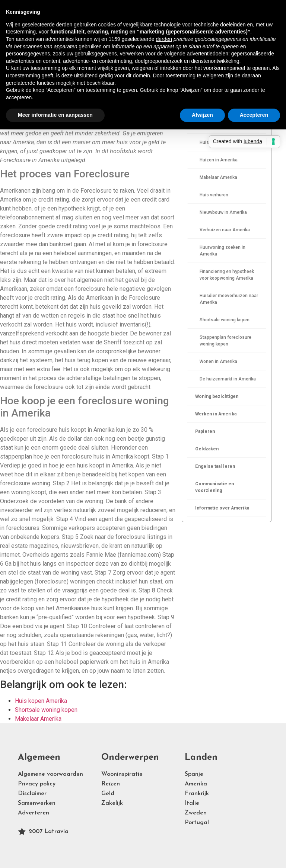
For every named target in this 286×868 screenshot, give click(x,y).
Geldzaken (207, 449)
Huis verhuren (214, 195)
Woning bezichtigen (217, 396)
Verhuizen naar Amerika (225, 230)
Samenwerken (37, 803)
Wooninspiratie (122, 774)
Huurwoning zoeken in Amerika (223, 251)
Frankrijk (197, 794)
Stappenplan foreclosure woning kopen (225, 341)
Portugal (197, 823)
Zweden (196, 813)
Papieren (205, 431)
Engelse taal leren (215, 466)
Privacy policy (37, 784)
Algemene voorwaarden (50, 774)
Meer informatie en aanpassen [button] (55, 115)
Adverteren (34, 813)
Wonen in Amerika (218, 361)
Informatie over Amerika (222, 508)
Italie (192, 803)
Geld (108, 794)
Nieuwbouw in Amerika (223, 212)
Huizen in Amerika (219, 160)
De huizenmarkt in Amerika (228, 379)
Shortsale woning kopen (225, 320)
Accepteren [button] (254, 115)
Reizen (111, 784)
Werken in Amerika (216, 414)
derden (164, 39)
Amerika (196, 784)
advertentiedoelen (208, 54)
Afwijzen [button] (202, 115)
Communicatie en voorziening (214, 487)
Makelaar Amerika (218, 177)
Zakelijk (112, 803)
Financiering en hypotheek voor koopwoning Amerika (227, 275)
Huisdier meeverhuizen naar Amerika (229, 299)
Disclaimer (32, 794)
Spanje (194, 774)
